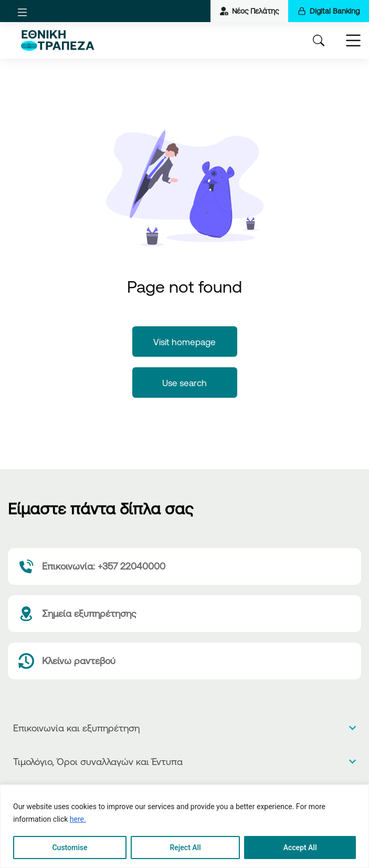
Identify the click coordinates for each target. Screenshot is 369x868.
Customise (70, 848)
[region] (184, 826)
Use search (184, 383)
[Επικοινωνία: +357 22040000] (184, 566)
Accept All (300, 848)
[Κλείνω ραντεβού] (184, 661)
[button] (22, 12)
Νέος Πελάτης (249, 11)
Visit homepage (184, 342)
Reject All (186, 848)
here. (78, 819)
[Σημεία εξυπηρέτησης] (184, 614)
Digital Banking (329, 11)
